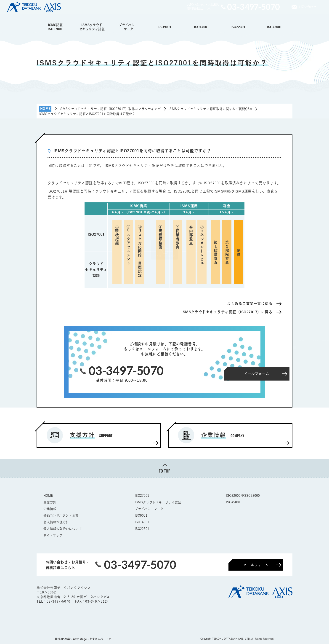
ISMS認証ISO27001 (55, 27)
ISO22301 (238, 27)
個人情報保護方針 (56, 522)
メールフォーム (256, 565)
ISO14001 (201, 27)
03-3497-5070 (59, 601)
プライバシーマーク (128, 27)
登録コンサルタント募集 (61, 515)
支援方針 (50, 502)
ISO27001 (142, 496)
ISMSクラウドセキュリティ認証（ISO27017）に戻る (227, 312)
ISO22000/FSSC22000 (243, 496)
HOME (48, 496)
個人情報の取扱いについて (63, 529)
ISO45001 (274, 27)
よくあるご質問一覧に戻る (250, 303)
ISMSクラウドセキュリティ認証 (92, 27)
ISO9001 (165, 27)
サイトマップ (53, 535)
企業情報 (50, 509)
